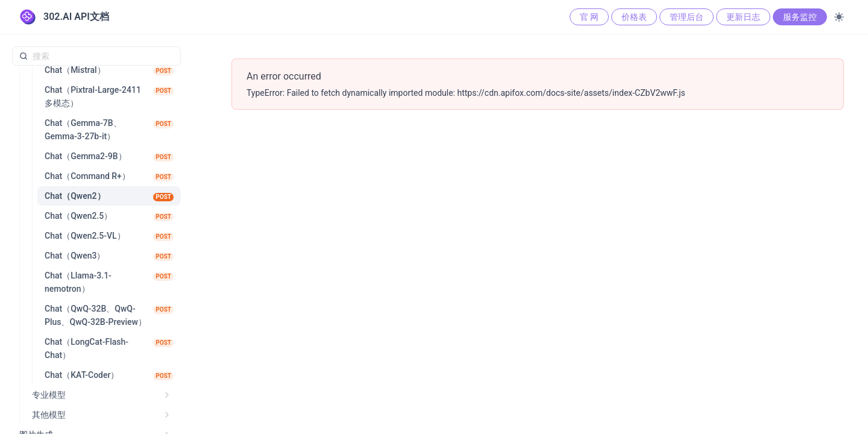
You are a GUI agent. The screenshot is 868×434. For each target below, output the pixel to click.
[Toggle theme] (839, 17)
